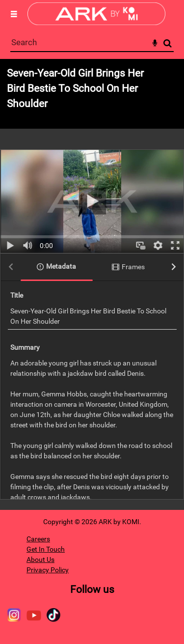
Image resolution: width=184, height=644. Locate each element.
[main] (92, 284)
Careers (38, 539)
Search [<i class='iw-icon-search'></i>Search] (168, 43)
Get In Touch (46, 549)
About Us (40, 560)
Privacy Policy (48, 570)
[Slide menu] (14, 14)
